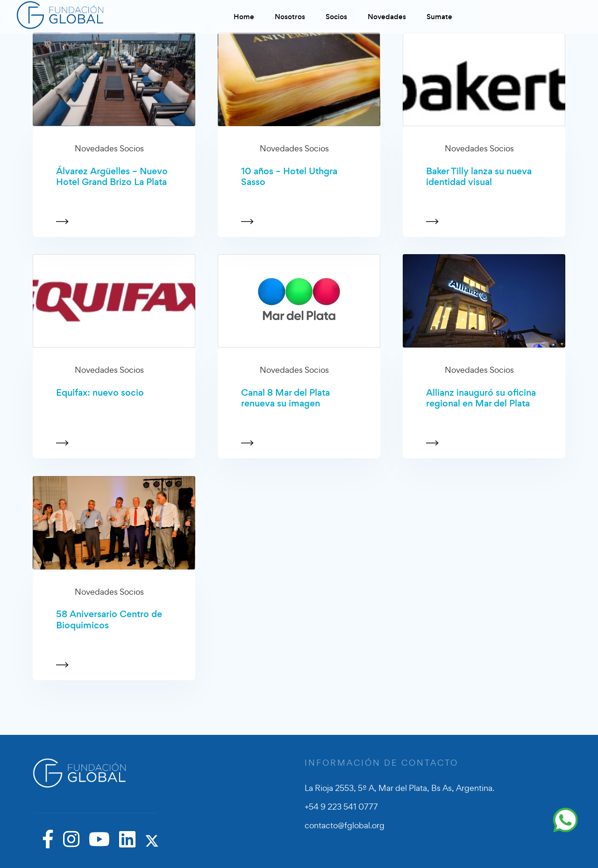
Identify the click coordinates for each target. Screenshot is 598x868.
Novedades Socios (109, 148)
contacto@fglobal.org (345, 825)
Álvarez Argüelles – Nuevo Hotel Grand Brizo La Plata (112, 177)
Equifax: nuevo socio (100, 393)
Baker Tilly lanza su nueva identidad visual (479, 177)
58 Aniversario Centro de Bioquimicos (109, 620)
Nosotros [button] (290, 17)
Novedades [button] (387, 17)
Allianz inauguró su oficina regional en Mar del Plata (481, 398)
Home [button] (244, 17)
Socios (336, 17)
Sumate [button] (439, 17)
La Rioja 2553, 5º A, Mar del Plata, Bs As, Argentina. (399, 788)
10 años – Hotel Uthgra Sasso (289, 177)
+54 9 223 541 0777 (341, 807)
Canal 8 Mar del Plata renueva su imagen (285, 398)
